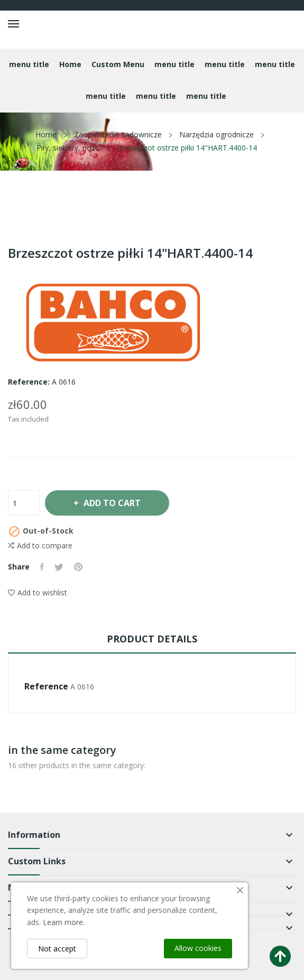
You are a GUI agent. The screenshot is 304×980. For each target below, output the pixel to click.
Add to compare (40, 546)
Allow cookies (198, 948)
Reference (46, 686)
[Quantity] (24, 503)
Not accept (57, 949)
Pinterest (78, 567)
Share (42, 567)
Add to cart (112, 503)
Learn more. (64, 922)
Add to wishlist (38, 592)
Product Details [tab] (152, 639)
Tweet (59, 567)
